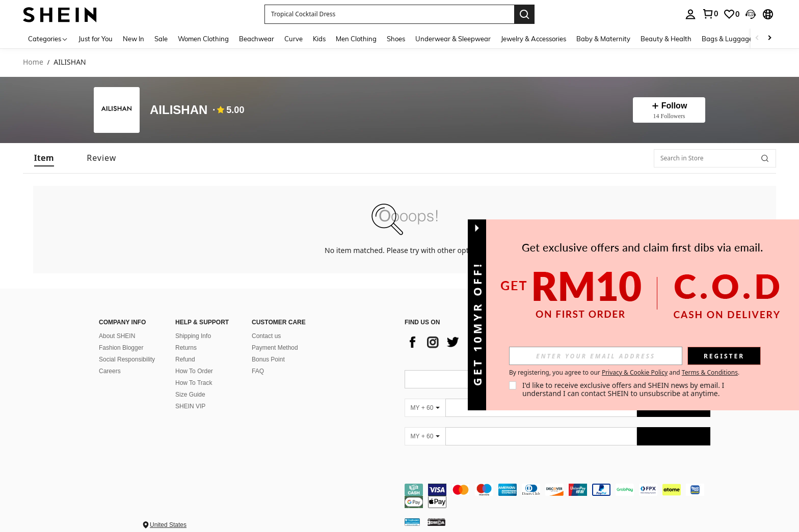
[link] (710, 14)
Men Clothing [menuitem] (356, 39)
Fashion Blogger (121, 348)
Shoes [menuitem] (396, 39)
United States (168, 525)
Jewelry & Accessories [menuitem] (534, 39)
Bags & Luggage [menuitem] (727, 39)
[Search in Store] (715, 158)
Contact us (266, 336)
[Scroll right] (769, 38)
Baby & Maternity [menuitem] (603, 39)
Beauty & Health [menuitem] (666, 39)
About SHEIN (117, 336)
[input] (596, 356)
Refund (185, 359)
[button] (389, 14)
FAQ (258, 371)
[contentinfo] (557, 496)
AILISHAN (179, 110)
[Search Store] (765, 158)
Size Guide (190, 395)
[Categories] (48, 38)
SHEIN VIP (190, 406)
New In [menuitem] (134, 39)
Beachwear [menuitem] (257, 39)
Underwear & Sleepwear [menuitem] (453, 39)
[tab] (44, 158)
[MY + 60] (425, 408)
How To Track (194, 383)
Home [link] (33, 62)
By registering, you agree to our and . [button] (624, 373)
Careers (110, 371)
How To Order (194, 371)
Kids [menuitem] (319, 39)
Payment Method (275, 348)
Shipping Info (193, 336)
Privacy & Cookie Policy (635, 372)
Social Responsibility (127, 359)
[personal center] (690, 14)
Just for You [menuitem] (96, 39)
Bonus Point (268, 359)
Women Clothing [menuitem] (203, 39)
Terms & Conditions (710, 372)
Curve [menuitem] (294, 39)
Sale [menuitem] (161, 39)
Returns (186, 348)
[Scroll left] (757, 38)
